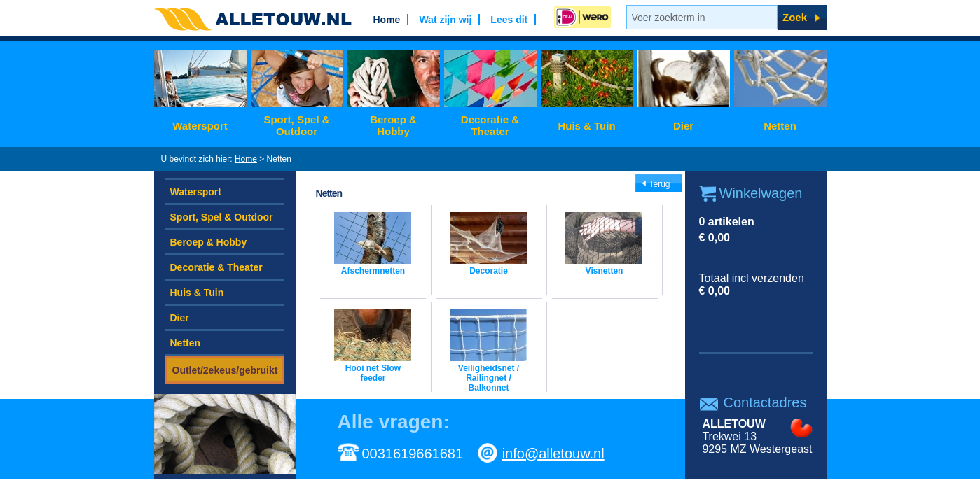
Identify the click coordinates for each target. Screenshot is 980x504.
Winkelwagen (761, 193)
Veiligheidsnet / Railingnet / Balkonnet (489, 378)
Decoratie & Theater (490, 125)
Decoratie (489, 271)
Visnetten (605, 271)
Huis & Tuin (586, 126)
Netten (780, 126)
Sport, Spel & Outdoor (296, 125)
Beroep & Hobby (393, 125)
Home (246, 159)
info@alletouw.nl (553, 454)
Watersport (200, 126)
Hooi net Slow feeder (373, 373)
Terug (660, 184)
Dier (683, 126)
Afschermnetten (373, 271)
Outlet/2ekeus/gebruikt (225, 370)
